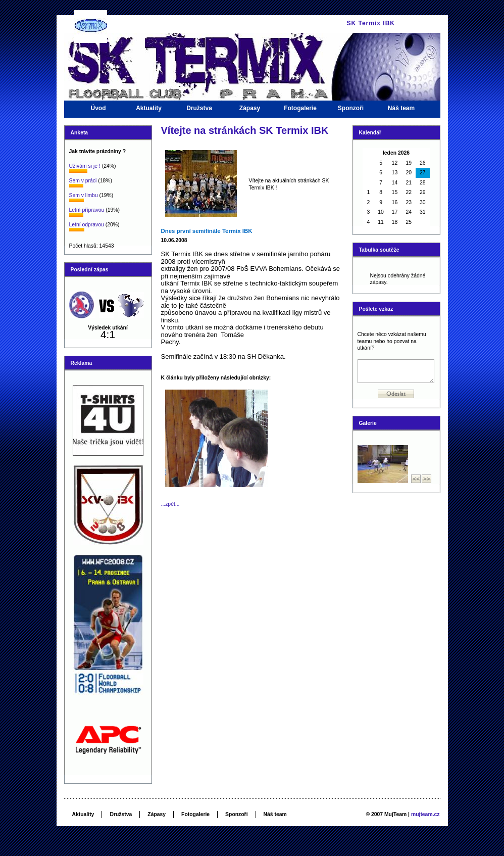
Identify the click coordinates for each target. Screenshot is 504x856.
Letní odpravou (87, 225)
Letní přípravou (87, 210)
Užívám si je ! (85, 166)
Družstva (199, 111)
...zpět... (170, 504)
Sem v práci (83, 181)
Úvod (98, 111)
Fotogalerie (300, 111)
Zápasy (250, 111)
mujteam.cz (425, 814)
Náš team (401, 111)
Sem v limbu (84, 195)
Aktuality (149, 111)
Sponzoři (351, 111)
